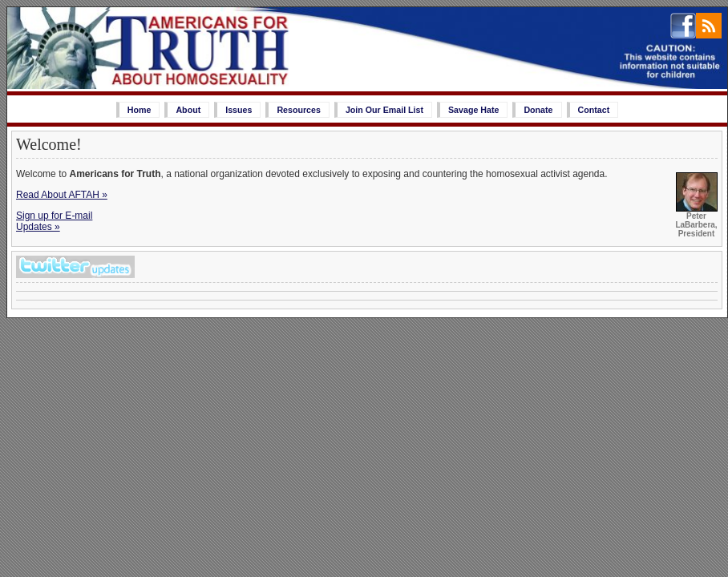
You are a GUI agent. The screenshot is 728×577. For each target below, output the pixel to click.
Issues (239, 110)
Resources (299, 110)
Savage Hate (473, 110)
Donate (538, 110)
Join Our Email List (384, 110)
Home (140, 110)
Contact (594, 110)
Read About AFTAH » (62, 195)
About (188, 110)
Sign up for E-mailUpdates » (54, 221)
